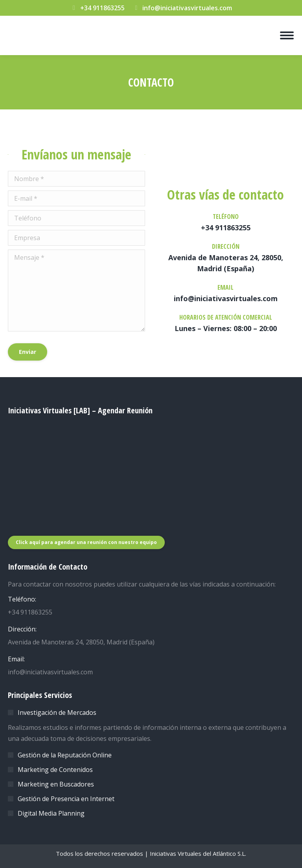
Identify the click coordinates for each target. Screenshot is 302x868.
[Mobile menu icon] (287, 35)
